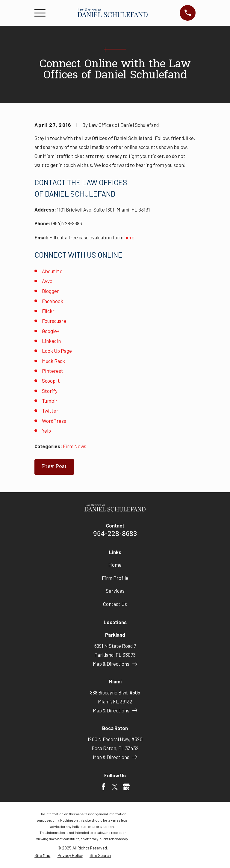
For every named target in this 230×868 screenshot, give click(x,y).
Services (115, 591)
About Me (52, 271)
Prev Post (54, 467)
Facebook (53, 301)
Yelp (46, 431)
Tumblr (50, 401)
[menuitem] (42, 855)
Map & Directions (115, 664)
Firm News (75, 446)
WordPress (54, 421)
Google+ (51, 331)
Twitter (50, 411)
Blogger (50, 291)
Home (115, 565)
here (129, 237)
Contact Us (115, 604)
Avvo (47, 281)
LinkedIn (51, 341)
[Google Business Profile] (126, 787)
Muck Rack (53, 361)
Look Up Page (57, 351)
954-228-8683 (115, 534)
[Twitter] (115, 787)
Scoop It (51, 381)
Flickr (48, 311)
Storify (50, 391)
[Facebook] (103, 787)
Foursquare (54, 321)
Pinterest (53, 371)
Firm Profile (115, 578)
